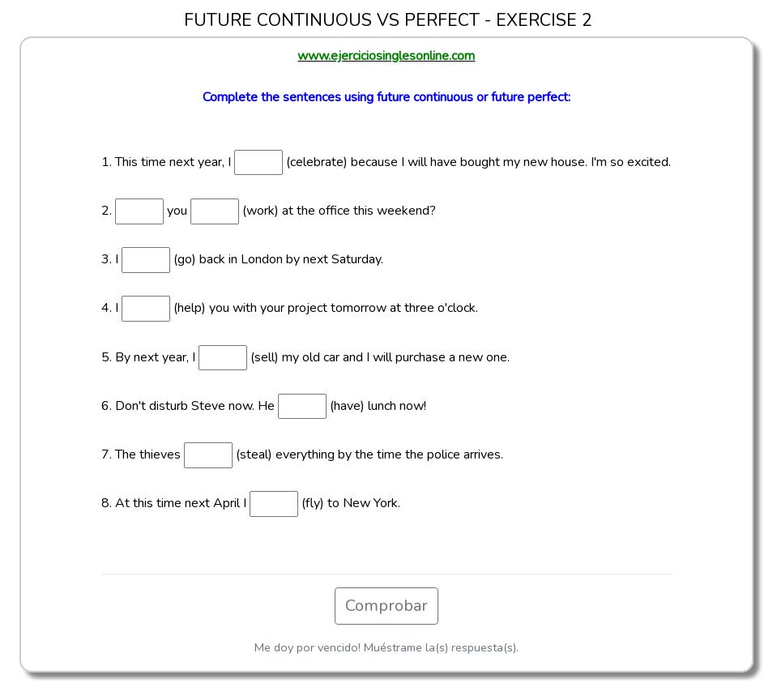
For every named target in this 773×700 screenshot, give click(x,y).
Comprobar (386, 606)
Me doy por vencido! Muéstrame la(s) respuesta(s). (386, 647)
